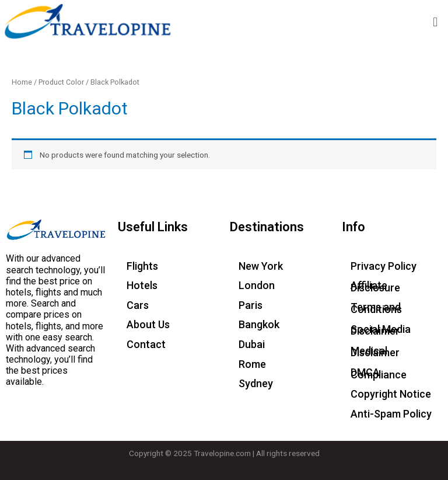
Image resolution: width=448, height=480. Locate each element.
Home (22, 82)
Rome (252, 364)
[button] (435, 22)
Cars (138, 305)
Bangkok (259, 324)
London (257, 285)
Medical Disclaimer (375, 352)
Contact (146, 344)
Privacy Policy (384, 266)
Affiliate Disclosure (375, 286)
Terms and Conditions (376, 308)
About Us (148, 324)
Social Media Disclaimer (381, 330)
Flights (142, 266)
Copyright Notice (391, 394)
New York (261, 266)
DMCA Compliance (379, 373)
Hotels (142, 285)
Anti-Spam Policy (391, 414)
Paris (251, 305)
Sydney (256, 383)
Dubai (252, 344)
